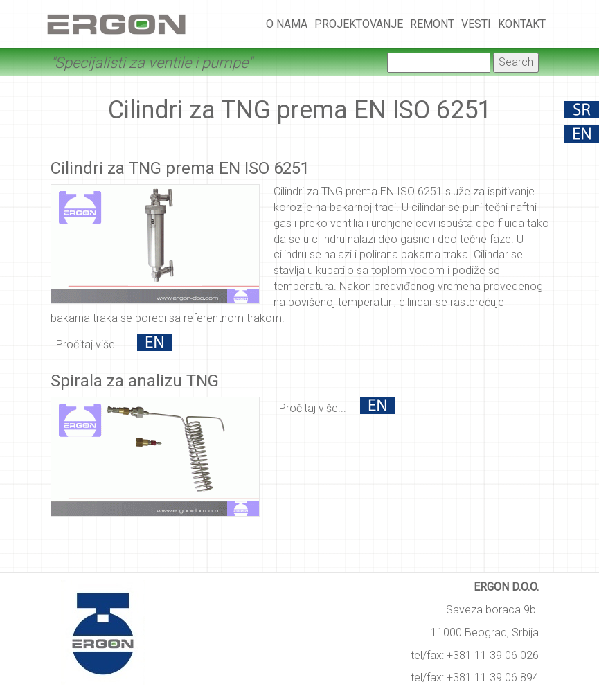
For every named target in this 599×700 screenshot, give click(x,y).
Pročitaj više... (90, 344)
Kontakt (522, 24)
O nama (287, 24)
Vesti (476, 24)
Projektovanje (359, 24)
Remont (432, 24)
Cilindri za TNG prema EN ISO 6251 (180, 168)
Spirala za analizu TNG (135, 381)
